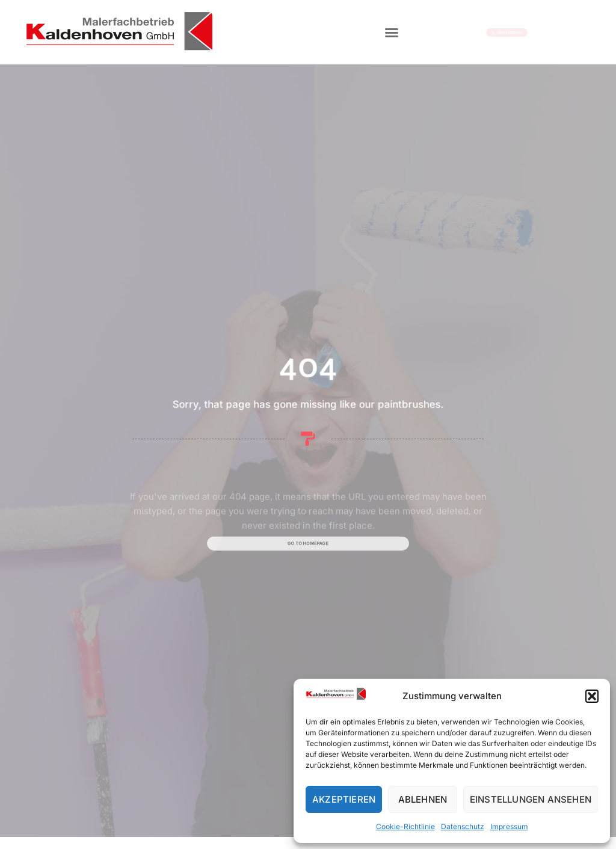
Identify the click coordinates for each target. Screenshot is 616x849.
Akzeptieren (344, 799)
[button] (592, 696)
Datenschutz (463, 826)
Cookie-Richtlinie (405, 826)
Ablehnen (423, 799)
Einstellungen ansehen (531, 799)
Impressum (509, 826)
